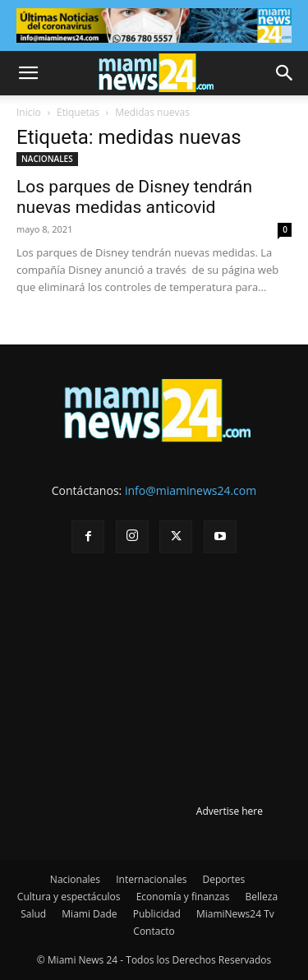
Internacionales (151, 879)
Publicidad (157, 914)
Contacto (154, 931)
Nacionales (75, 879)
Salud (33, 914)
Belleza (262, 897)
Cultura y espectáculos (69, 897)
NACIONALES (47, 159)
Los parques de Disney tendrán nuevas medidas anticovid (134, 197)
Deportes (223, 879)
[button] (28, 73)
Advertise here (230, 811)
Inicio (29, 112)
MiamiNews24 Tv (235, 914)
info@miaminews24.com (191, 490)
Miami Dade (89, 914)
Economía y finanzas (183, 897)
